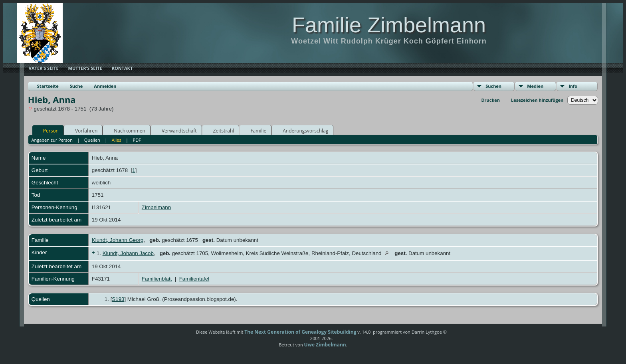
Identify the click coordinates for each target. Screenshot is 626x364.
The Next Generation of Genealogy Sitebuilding (300, 332)
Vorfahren (83, 131)
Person (47, 131)
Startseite (48, 86)
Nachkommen (126, 131)
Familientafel (194, 279)
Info (573, 86)
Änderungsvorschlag (302, 131)
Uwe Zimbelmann (325, 345)
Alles (117, 140)
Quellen (92, 140)
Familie (255, 131)
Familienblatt (157, 279)
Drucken (490, 100)
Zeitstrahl (220, 131)
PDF (137, 140)
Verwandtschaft (176, 131)
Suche (76, 86)
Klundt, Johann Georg (118, 240)
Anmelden (105, 86)
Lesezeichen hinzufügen (537, 100)
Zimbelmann (156, 207)
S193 (118, 299)
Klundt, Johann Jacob (128, 253)
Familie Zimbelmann (389, 25)
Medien (535, 86)
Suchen (493, 86)
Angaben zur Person (52, 140)
